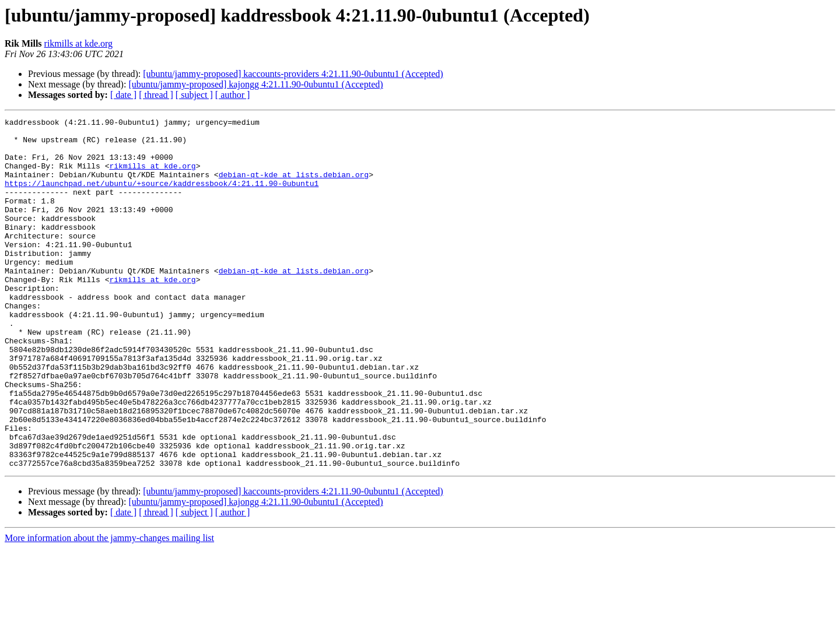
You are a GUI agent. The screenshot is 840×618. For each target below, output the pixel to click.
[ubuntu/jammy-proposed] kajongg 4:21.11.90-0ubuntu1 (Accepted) (256, 84)
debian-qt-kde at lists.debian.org (294, 187)
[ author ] (233, 95)
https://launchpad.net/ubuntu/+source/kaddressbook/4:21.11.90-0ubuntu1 (162, 197)
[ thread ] (156, 95)
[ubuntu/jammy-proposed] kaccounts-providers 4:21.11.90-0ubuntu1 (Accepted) (293, 74)
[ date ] (123, 95)
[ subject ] (194, 95)
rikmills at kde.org (78, 43)
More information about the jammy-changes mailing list (109, 608)
